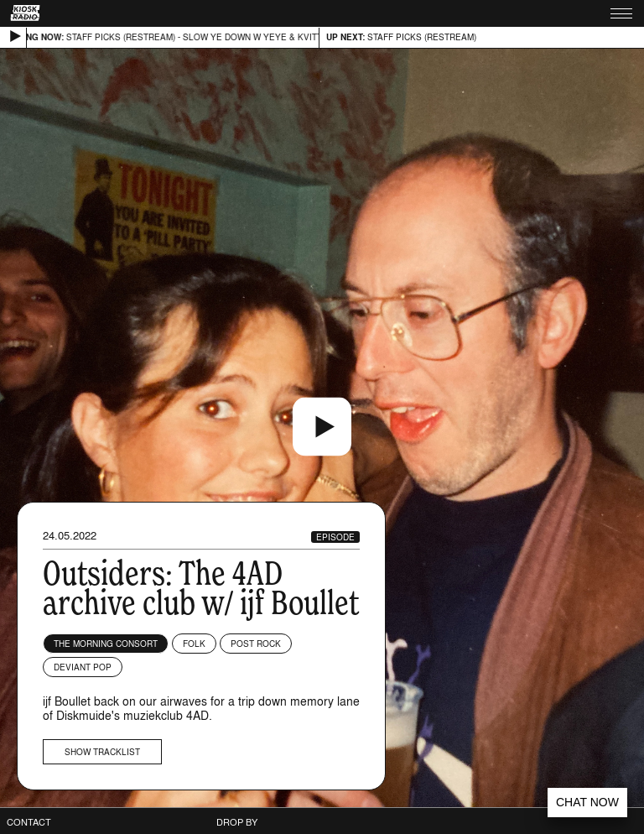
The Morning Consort (106, 644)
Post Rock (256, 644)
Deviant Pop (83, 667)
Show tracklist (102, 752)
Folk (194, 644)
